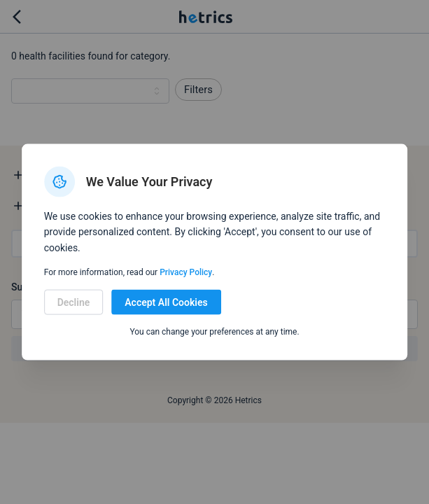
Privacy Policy (186, 272)
